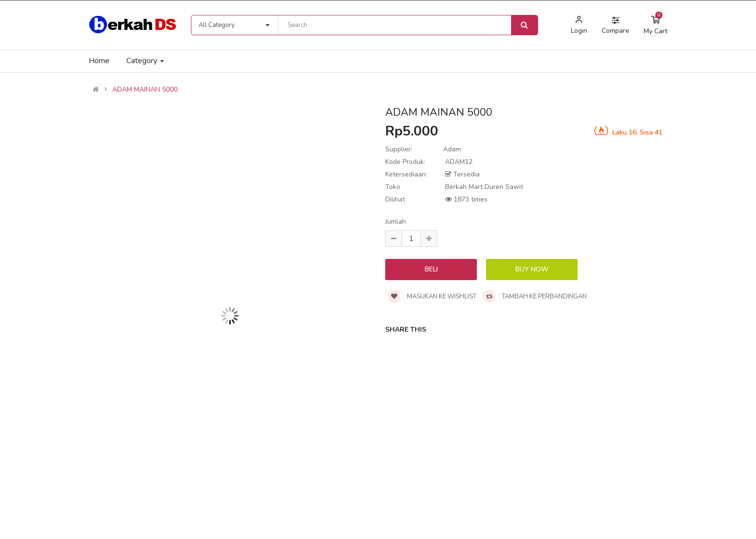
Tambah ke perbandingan (535, 296)
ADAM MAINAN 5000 (145, 90)
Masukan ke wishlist (432, 296)
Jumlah (396, 222)
